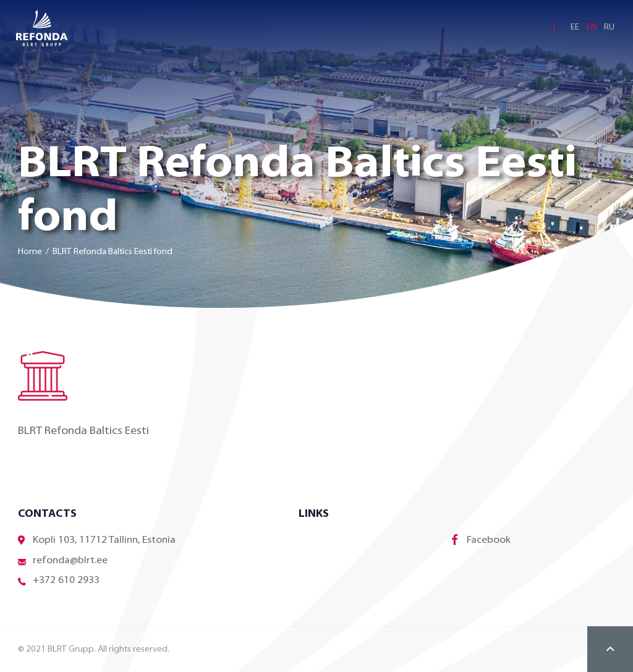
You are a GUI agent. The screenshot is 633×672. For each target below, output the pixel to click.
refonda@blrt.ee (63, 561)
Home (30, 252)
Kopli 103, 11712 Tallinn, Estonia (97, 541)
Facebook (481, 540)
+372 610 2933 (59, 581)
